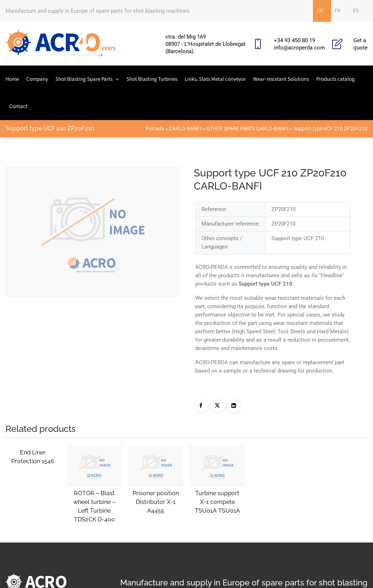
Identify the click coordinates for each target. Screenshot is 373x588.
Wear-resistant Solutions (281, 79)
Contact (18, 106)
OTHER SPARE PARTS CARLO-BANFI (247, 128)
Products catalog (335, 79)
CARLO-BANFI (185, 128)
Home (12, 79)
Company (37, 79)
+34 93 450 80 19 (295, 40)
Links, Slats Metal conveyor (215, 79)
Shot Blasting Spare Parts (84, 79)
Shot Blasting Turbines (152, 79)
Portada (155, 128)
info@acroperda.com (299, 48)
